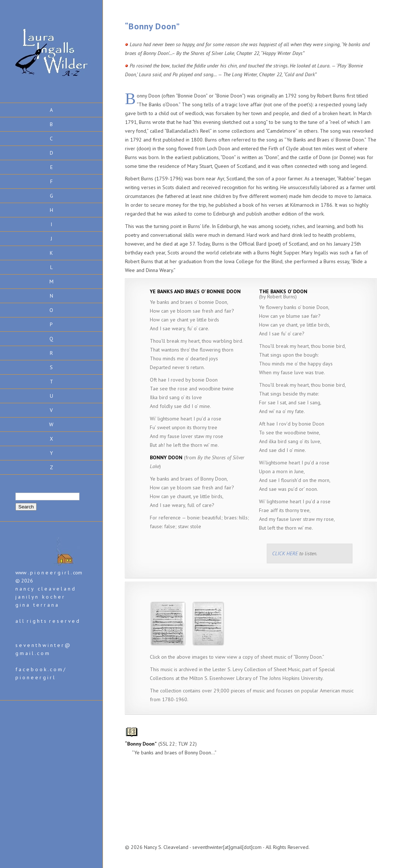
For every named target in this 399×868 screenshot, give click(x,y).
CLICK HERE (285, 553)
